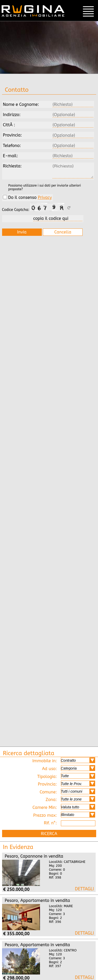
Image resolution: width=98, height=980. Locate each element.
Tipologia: (66, 776)
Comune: (67, 791)
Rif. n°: (70, 823)
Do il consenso (27, 197)
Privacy (45, 197)
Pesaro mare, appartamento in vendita (84, 933)
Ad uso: (69, 768)
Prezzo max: (64, 815)
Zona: (70, 799)
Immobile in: (64, 760)
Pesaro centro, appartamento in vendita (84, 977)
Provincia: (67, 784)
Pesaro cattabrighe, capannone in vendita (84, 889)
